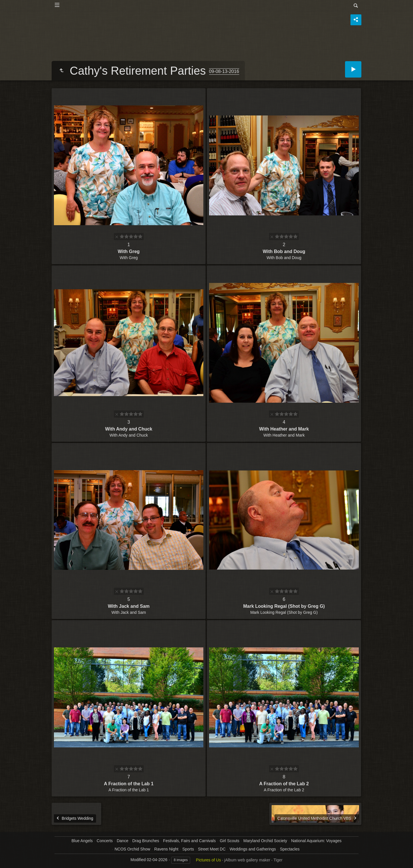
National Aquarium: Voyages (316, 841)
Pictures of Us (208, 860)
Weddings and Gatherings (253, 849)
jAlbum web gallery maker (247, 860)
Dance (122, 841)
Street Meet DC (212, 849)
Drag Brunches (146, 841)
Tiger (278, 860)
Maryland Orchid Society (265, 841)
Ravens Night (166, 849)
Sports (188, 849)
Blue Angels (82, 841)
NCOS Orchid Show (132, 849)
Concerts (105, 841)
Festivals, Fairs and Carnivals (190, 841)
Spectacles (290, 849)
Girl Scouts (229, 841)
